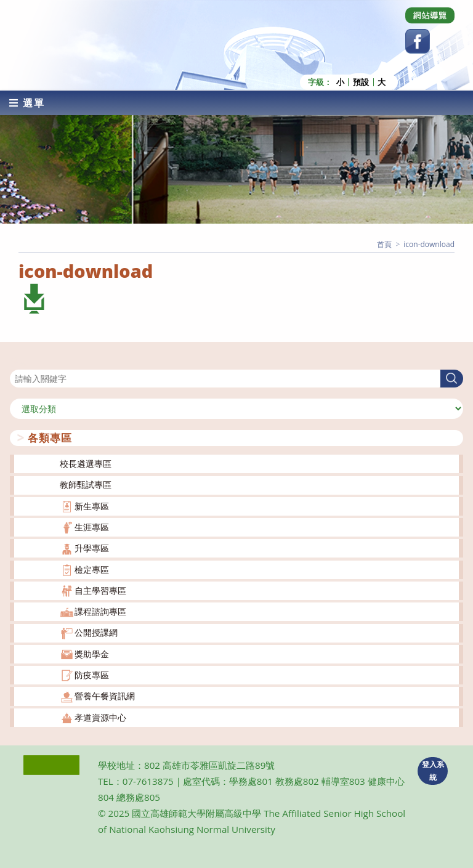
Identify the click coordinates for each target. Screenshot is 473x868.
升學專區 (92, 548)
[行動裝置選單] (27, 103)
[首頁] (384, 244)
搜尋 (18, 362)
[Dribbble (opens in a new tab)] (430, 15)
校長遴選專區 (86, 464)
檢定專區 (92, 570)
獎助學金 (92, 654)
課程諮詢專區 (100, 611)
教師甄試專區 (86, 485)
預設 (361, 82)
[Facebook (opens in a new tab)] (418, 41)
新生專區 (92, 506)
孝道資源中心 (100, 717)
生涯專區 (92, 527)
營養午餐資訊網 (105, 696)
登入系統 (433, 771)
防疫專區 (92, 675)
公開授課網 (96, 632)
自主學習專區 (100, 590)
